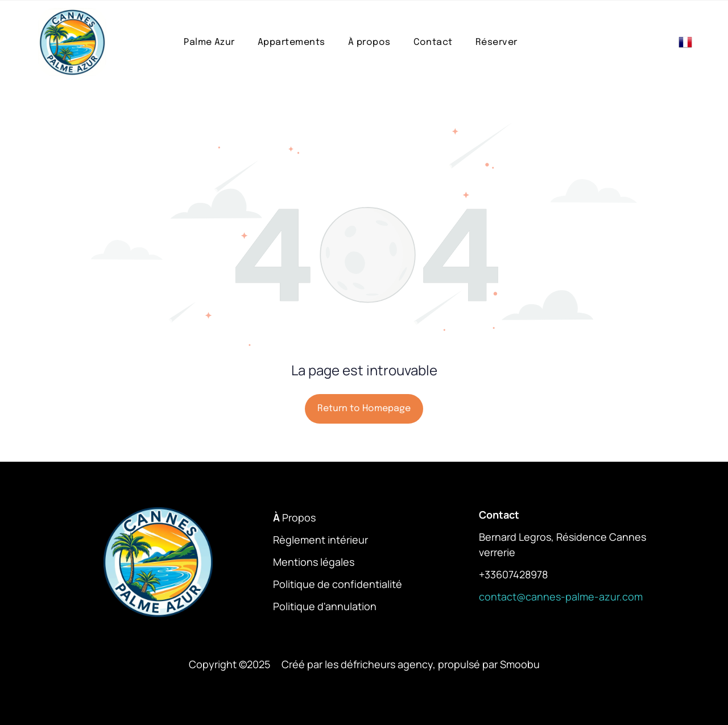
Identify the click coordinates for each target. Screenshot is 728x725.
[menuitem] (209, 42)
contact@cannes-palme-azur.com (561, 596)
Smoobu (520, 664)
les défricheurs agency (379, 664)
